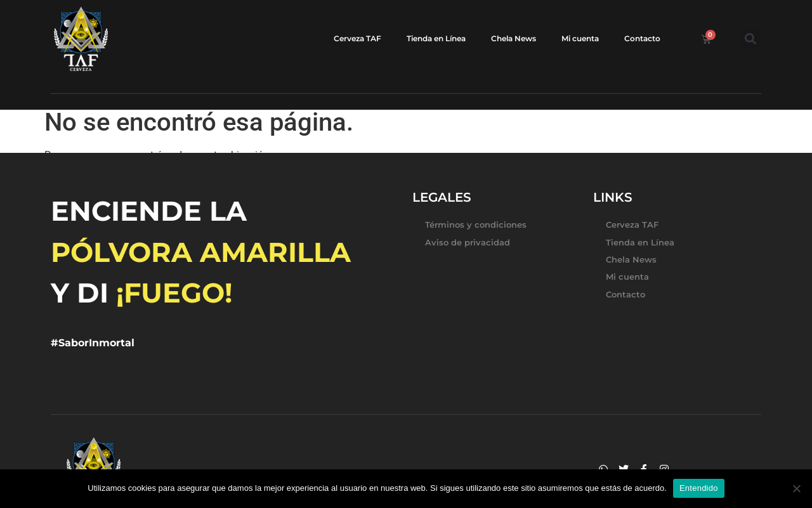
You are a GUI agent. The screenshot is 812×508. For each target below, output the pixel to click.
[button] (750, 39)
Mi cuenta (580, 38)
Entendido (699, 488)
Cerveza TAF (357, 38)
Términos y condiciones (476, 225)
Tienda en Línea (436, 38)
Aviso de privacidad (468, 242)
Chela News (514, 38)
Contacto (642, 38)
